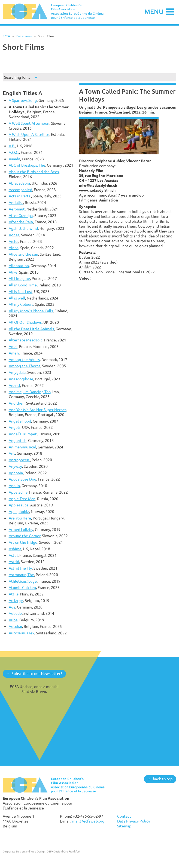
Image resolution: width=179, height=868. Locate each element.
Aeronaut (17, 209)
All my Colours (21, 304)
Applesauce (19, 505)
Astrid (14, 562)
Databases (24, 36)
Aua (12, 607)
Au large (16, 600)
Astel (13, 555)
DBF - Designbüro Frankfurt (63, 851)
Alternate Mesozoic (26, 340)
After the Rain (21, 222)
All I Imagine (19, 278)
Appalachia (18, 492)
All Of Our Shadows (25, 322)
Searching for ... (17, 77)
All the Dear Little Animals (31, 329)
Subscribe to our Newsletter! (37, 673)
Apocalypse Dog (22, 479)
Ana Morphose (21, 379)
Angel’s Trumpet (23, 434)
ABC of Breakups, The (27, 165)
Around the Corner (25, 536)
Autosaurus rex (22, 633)
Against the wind (23, 228)
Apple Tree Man (22, 499)
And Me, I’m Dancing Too (30, 392)
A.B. (12, 146)
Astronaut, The (21, 575)
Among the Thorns (25, 366)
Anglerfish (18, 440)
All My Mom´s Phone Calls (31, 311)
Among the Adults (24, 360)
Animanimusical (22, 447)
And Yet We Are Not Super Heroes (38, 410)
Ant (12, 453)
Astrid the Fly (20, 568)
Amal (13, 346)
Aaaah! (14, 159)
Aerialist (16, 202)
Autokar (15, 626)
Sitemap (124, 826)
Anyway (15, 466)
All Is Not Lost (21, 291)
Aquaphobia (19, 511)
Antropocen (19, 460)
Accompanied (20, 190)
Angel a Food (20, 421)
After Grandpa (21, 216)
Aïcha (13, 241)
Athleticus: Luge (23, 581)
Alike (13, 272)
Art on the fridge (23, 542)
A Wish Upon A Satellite (29, 134)
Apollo (14, 486)
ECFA (6, 36)
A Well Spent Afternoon (29, 123)
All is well (17, 298)
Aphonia (16, 473)
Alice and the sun (23, 254)
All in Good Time (23, 285)
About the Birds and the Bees (34, 172)
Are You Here (20, 518)
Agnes (14, 235)
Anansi (14, 385)
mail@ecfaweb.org (88, 821)
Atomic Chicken (22, 587)
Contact (124, 816)
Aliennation (19, 266)
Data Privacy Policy (134, 821)
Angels (15, 427)
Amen (14, 353)
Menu (154, 12)
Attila (14, 594)
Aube (13, 620)
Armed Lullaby (21, 529)
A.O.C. (14, 152)
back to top (163, 779)
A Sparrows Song (23, 100)
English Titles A (22, 93)
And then (17, 403)
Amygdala (17, 372)
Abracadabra (19, 183)
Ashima (15, 549)
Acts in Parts (20, 196)
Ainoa (14, 248)
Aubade (15, 613)
